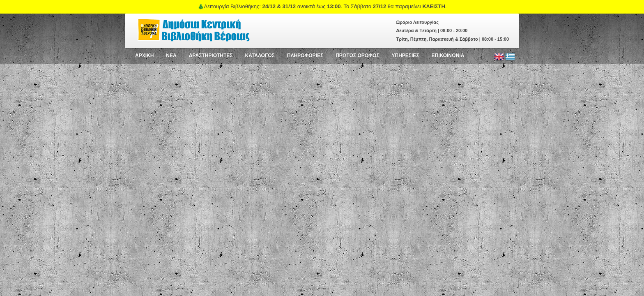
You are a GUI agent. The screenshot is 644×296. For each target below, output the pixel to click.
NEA (171, 55)
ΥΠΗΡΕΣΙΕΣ (405, 55)
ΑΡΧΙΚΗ (144, 55)
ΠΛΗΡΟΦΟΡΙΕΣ (305, 55)
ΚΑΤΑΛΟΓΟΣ (260, 55)
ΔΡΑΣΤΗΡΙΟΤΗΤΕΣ (211, 55)
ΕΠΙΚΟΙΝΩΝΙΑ (448, 55)
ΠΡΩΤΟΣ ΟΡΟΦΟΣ (357, 55)
